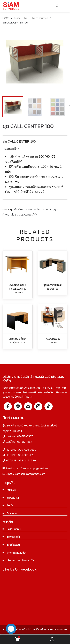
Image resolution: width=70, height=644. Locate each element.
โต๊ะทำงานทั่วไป (40, 18)
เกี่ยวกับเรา (13, 498)
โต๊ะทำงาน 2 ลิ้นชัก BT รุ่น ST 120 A (18, 341)
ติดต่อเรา (12, 513)
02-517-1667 (25, 442)
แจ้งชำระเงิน (13, 545)
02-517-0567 (25, 436)
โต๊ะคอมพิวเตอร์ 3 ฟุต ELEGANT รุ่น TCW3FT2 (18, 289)
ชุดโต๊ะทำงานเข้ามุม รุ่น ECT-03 (52, 287)
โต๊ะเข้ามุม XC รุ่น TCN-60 (52, 341)
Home (6, 18)
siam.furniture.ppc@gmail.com (32, 468)
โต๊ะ (26, 18)
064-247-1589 (27, 460)
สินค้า (17, 18)
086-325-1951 (26, 455)
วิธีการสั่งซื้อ (13, 537)
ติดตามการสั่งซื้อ (16, 553)
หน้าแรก (11, 490)
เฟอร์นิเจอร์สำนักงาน (24, 209)
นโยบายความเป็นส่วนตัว (20, 560)
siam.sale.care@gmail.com (30, 474)
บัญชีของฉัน (14, 529)
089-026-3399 (27, 450)
